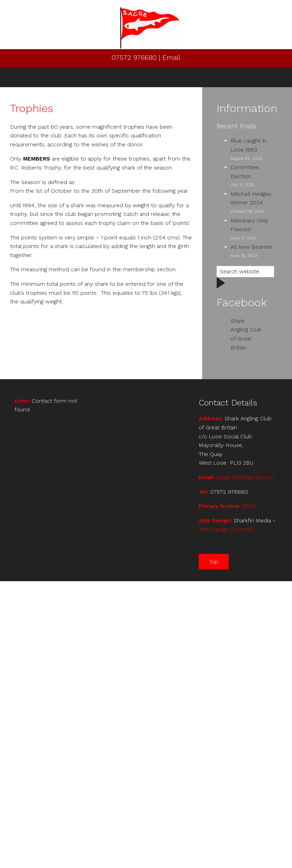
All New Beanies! (251, 247)
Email (171, 57)
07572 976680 (135, 57)
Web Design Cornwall (226, 529)
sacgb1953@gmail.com (245, 477)
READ (249, 506)
